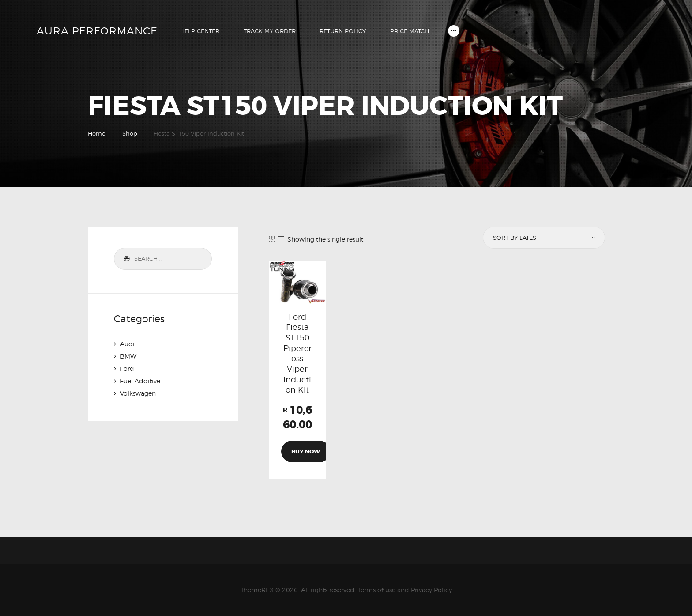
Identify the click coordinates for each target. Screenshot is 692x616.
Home (97, 133)
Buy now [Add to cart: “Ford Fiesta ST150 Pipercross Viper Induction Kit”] (306, 452)
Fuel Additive (140, 381)
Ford (127, 368)
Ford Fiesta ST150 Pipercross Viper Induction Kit (297, 353)
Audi (127, 344)
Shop (130, 133)
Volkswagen (138, 393)
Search (125, 259)
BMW (128, 356)
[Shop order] (543, 238)
